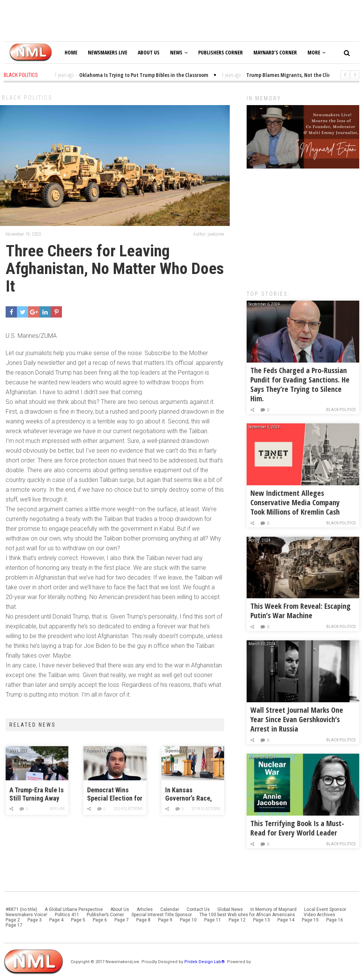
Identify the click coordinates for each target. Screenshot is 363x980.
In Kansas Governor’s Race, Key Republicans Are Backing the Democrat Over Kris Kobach (192, 794)
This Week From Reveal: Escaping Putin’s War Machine (300, 611)
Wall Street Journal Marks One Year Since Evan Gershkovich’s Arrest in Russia (297, 719)
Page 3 (35, 920)
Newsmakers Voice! (26, 915)
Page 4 (56, 920)
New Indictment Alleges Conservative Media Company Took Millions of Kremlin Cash (295, 502)
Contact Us (198, 909)
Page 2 (13, 920)
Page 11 (213, 920)
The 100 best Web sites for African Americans (248, 915)
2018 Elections (206, 809)
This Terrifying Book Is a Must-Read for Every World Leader (297, 828)
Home (71, 52)
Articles (145, 909)
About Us (149, 52)
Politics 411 (67, 915)
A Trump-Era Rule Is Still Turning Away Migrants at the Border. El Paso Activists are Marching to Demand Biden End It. (37, 794)
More (316, 52)
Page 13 (261, 920)
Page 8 (143, 920)
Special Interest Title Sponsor (162, 915)
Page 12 (237, 920)
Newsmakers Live (108, 52)
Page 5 (78, 920)
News (179, 52)
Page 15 (310, 920)
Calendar (170, 909)
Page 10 (188, 920)
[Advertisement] (303, 226)
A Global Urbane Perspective (74, 909)
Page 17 (14, 925)
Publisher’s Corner (105, 915)
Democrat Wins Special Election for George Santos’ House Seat (115, 794)
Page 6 (100, 920)
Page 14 (286, 920)
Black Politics (27, 98)
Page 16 (335, 920)
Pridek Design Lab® (205, 962)
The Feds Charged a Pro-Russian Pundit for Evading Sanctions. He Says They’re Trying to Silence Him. (300, 384)
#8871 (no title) (21, 909)
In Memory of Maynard (273, 909)
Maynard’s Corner (275, 52)
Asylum (57, 809)
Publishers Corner (221, 52)
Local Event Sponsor (325, 909)
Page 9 (165, 920)
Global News (230, 909)
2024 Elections (128, 809)
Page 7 (122, 920)
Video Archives (319, 915)
